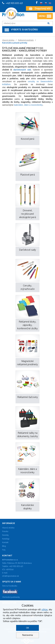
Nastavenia (28, 635)
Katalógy (6, 539)
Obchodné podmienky (11, 597)
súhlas (45, 609)
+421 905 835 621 (12, 3)
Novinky (5, 535)
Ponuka (5, 531)
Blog (4, 546)
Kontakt (5, 542)
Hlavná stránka (8, 528)
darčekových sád (22, 70)
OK (27, 628)
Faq (4, 550)
